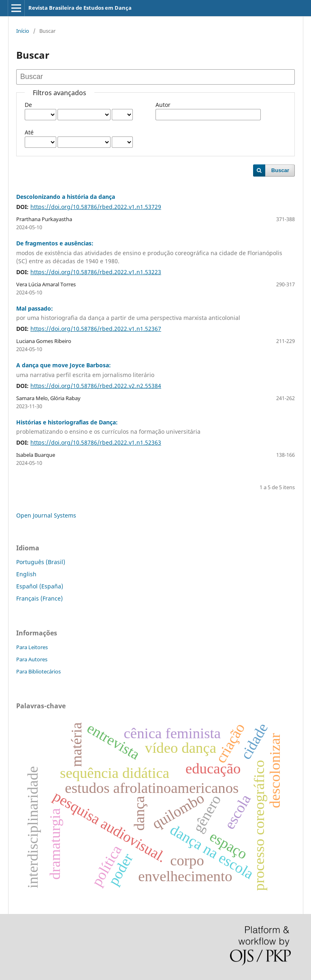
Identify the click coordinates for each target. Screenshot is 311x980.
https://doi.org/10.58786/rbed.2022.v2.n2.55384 (96, 386)
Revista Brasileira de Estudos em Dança (80, 8)
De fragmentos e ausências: (155, 252)
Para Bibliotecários (38, 671)
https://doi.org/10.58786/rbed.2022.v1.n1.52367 (96, 329)
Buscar (280, 170)
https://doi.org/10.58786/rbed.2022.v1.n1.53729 (96, 207)
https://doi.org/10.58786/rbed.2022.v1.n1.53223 (96, 272)
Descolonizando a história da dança (66, 197)
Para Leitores (32, 647)
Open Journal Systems (46, 515)
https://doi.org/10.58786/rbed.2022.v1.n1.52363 (96, 442)
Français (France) (39, 598)
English (26, 574)
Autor (163, 105)
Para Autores (32, 659)
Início (23, 31)
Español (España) (40, 586)
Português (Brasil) (41, 562)
